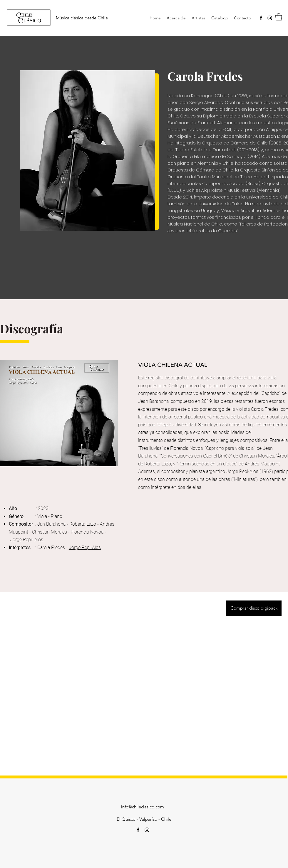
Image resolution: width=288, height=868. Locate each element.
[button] (279, 17)
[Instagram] (270, 18)
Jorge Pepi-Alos (85, 547)
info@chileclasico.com (143, 807)
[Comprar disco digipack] (254, 608)
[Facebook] (261, 18)
